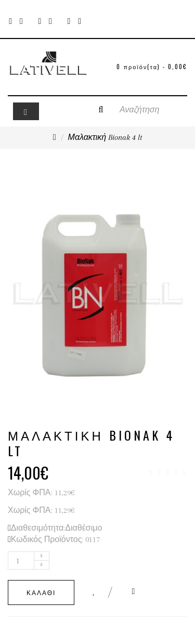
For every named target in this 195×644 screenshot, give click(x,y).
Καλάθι (41, 592)
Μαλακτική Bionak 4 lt (105, 137)
